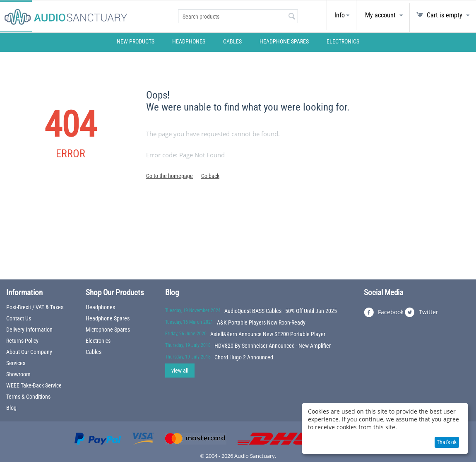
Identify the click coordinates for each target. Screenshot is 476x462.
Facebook (384, 313)
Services (16, 363)
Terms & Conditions (28, 397)
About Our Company (29, 352)
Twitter (422, 313)
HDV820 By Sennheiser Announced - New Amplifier (273, 346)
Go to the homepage (169, 176)
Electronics (343, 41)
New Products (136, 41)
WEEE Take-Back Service (34, 385)
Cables (232, 41)
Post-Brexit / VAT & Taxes (35, 307)
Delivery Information (29, 330)
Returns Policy (22, 341)
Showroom (18, 374)
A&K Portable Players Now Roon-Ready (261, 322)
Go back (210, 176)
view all (180, 371)
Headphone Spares (284, 41)
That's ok (447, 442)
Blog (11, 408)
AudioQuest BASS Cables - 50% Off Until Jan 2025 (281, 311)
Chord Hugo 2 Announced (244, 357)
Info (340, 15)
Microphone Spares (108, 330)
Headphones (189, 41)
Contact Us (19, 318)
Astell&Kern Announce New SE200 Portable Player (268, 334)
